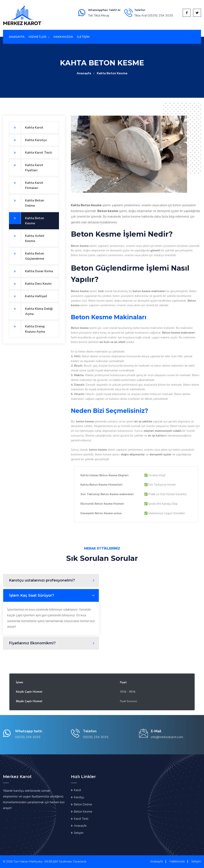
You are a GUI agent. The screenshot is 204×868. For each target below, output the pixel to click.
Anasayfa (17, 37)
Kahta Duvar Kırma (31, 271)
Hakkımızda (63, 37)
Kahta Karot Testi (30, 153)
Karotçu (79, 797)
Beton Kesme (83, 812)
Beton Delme (83, 804)
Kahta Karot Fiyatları (26, 166)
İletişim (79, 833)
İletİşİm (83, 37)
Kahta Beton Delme (26, 201)
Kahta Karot (26, 128)
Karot (77, 790)
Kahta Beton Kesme (26, 219)
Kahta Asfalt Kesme (27, 237)
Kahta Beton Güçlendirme (26, 254)
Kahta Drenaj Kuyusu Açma (27, 327)
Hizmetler (37, 37)
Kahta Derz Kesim (30, 284)
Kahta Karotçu (28, 140)
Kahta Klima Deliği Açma (31, 309)
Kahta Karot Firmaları (26, 183)
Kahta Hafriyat (28, 296)
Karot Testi (81, 819)
